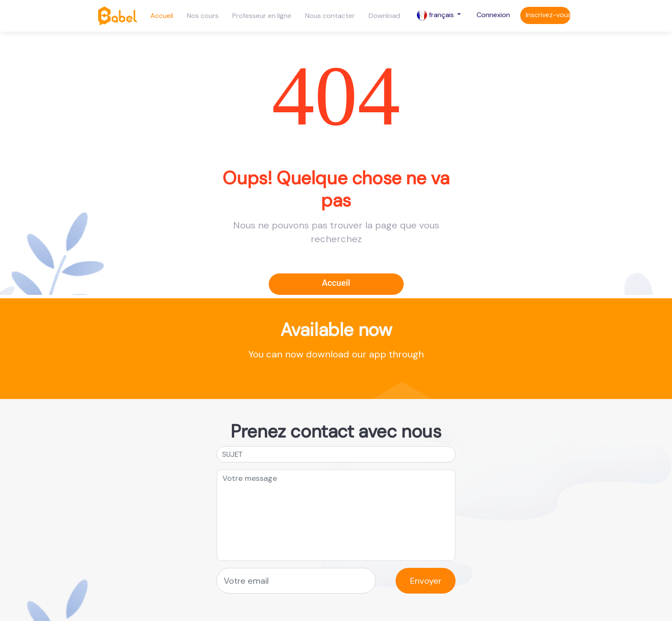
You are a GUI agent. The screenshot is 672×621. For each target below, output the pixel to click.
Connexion (493, 15)
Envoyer (426, 581)
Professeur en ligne (262, 16)
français (436, 15)
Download (384, 16)
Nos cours (203, 16)
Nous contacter (330, 16)
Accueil (162, 16)
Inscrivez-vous (548, 15)
